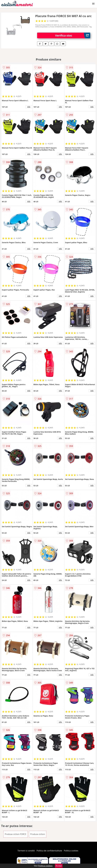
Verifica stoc (73, 35)
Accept (59, 866)
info (29, 107)
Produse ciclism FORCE (16, 834)
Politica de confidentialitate (49, 851)
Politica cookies (71, 851)
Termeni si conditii (26, 851)
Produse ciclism (38, 834)
